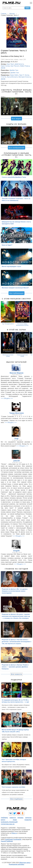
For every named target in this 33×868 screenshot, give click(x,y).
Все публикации (17, 293)
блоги (3, 820)
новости (13, 818)
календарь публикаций (9, 822)
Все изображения (16, 148)
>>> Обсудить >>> (7, 398)
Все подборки (16, 799)
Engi (16, 438)
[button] (30, 135)
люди (15, 820)
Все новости (16, 674)
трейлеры (4, 818)
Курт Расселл (15, 66)
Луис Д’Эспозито (12, 77)
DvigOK (16, 551)
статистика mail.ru (8, 824)
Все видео (16, 119)
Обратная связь (25, 863)
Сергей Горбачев (7, 841)
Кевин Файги (14, 75)
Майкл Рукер (24, 66)
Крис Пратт (11, 64)
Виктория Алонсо (24, 77)
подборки (28, 820)
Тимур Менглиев (16, 413)
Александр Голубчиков (13, 839)
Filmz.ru (14, 833)
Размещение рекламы (16, 864)
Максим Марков (16, 373)
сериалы (28, 818)
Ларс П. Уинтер (24, 75)
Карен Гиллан (5, 66)
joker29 (16, 461)
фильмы (20, 818)
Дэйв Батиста (19, 64)
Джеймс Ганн (14, 70)
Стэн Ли (4, 77)
